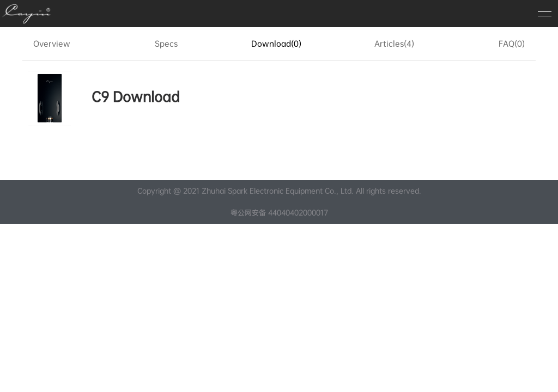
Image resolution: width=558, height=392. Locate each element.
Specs (166, 44)
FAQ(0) (512, 44)
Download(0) (276, 44)
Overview (52, 44)
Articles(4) (394, 44)
